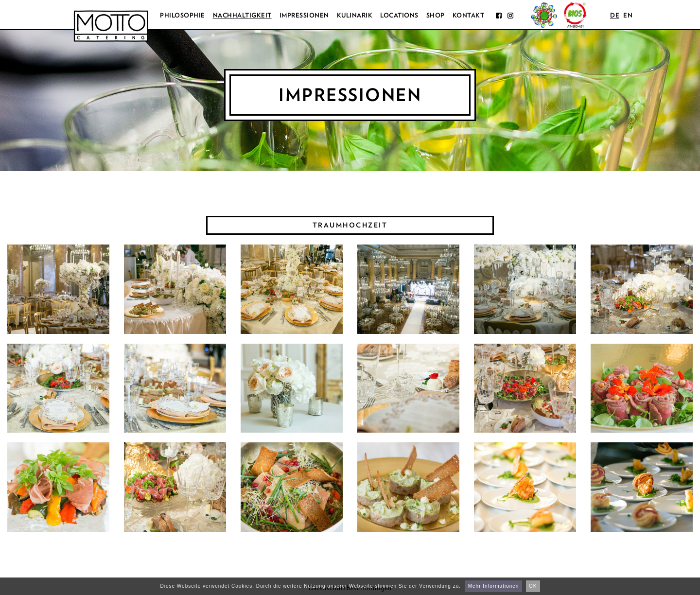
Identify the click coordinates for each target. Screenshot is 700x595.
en (628, 15)
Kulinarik (355, 15)
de (615, 15)
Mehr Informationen (494, 586)
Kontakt (469, 15)
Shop (436, 15)
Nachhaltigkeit (242, 15)
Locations (399, 15)
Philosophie (183, 15)
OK (533, 586)
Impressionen (304, 15)
